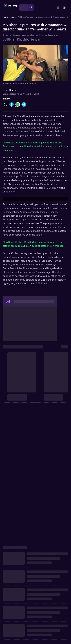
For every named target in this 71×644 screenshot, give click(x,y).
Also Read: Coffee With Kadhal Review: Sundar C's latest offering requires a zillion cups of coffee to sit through (35, 244)
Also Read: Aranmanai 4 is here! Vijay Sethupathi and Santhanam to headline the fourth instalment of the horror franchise (35, 146)
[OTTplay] (11, 8)
